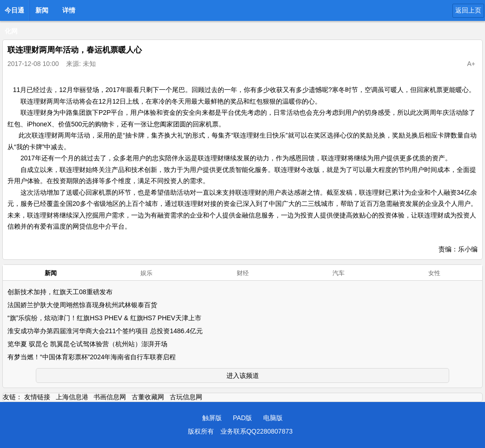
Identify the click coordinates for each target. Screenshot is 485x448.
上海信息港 (72, 397)
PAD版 (243, 418)
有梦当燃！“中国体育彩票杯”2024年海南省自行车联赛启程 (92, 357)
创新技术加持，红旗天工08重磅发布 (60, 292)
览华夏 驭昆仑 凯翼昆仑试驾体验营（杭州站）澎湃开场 (87, 344)
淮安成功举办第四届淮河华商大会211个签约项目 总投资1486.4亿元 (105, 331)
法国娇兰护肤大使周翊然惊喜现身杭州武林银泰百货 (82, 305)
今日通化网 (14, 13)
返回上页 (468, 10)
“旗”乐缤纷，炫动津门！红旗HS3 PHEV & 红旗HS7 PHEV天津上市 (104, 318)
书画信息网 (110, 397)
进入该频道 (243, 376)
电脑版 (273, 418)
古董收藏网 (148, 397)
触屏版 (212, 418)
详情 (69, 10)
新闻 (42, 10)
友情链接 (37, 397)
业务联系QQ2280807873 (257, 431)
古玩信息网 (186, 397)
